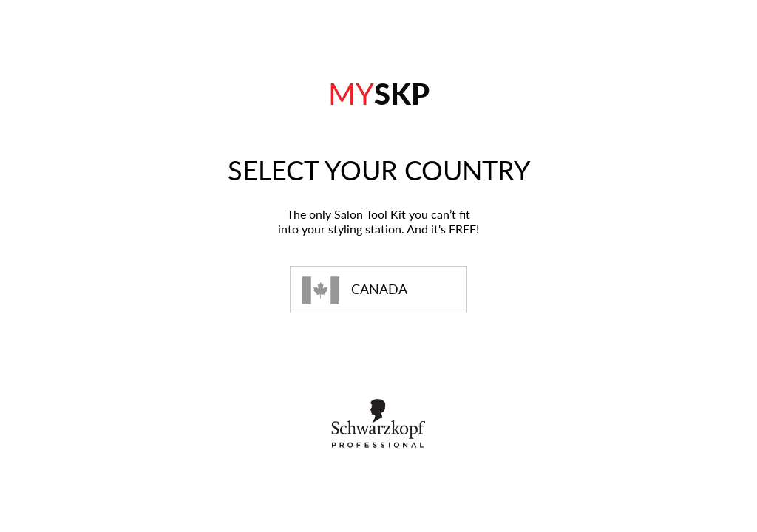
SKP (379, 94)
